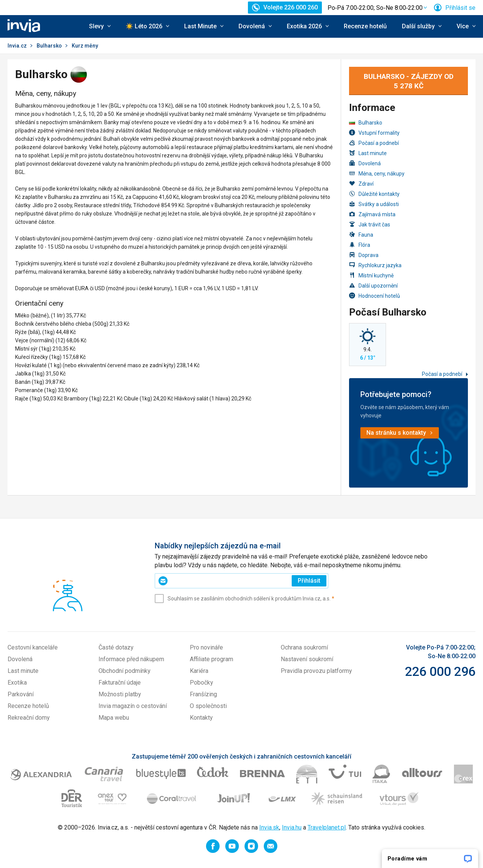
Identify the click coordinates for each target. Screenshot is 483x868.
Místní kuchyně (371, 275)
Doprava (364, 255)
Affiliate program (212, 659)
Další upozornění (373, 285)
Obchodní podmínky (125, 671)
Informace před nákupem (131, 659)
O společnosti (208, 706)
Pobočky (202, 683)
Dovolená (365, 163)
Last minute (368, 153)
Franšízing (203, 694)
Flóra (360, 245)
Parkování (21, 694)
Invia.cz (17, 46)
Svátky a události (374, 204)
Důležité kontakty (374, 194)
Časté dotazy (116, 647)
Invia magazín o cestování (133, 706)
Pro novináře (206, 647)
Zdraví (361, 184)
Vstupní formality (374, 133)
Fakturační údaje (120, 683)
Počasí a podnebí (374, 143)
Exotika (17, 683)
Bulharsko (49, 46)
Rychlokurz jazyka (375, 265)
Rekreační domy (29, 718)
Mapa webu (114, 718)
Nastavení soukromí (307, 659)
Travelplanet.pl (327, 827)
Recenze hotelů (365, 26)
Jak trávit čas (370, 224)
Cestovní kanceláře (33, 647)
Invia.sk (269, 827)
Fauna (361, 235)
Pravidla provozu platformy (316, 671)
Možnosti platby (120, 694)
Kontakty (201, 718)
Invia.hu (292, 827)
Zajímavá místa (372, 214)
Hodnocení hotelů (375, 296)
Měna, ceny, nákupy (377, 173)
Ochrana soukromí (304, 647)
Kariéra (199, 671)
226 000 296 (440, 671)
